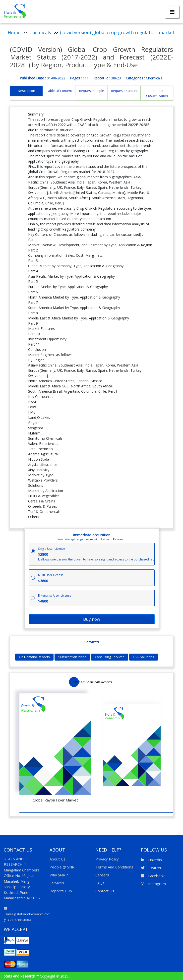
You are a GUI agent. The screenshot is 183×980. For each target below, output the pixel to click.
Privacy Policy (107, 859)
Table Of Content (59, 91)
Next (160, 685)
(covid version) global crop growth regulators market (117, 32)
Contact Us (105, 891)
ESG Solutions (144, 657)
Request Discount (124, 91)
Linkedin (151, 860)
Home (14, 32)
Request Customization (157, 93)
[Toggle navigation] (172, 12)
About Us (58, 859)
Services (57, 883)
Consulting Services (110, 657)
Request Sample (92, 91)
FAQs (100, 883)
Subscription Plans (72, 657)
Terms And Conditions (114, 867)
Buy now (92, 619)
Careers (102, 875)
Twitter (151, 868)
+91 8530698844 (17, 920)
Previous (149, 685)
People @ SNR (62, 867)
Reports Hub (61, 891)
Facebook (153, 876)
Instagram (153, 884)
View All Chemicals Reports (92, 682)
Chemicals (40, 32)
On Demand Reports (34, 657)
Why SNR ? (59, 875)
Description (27, 91)
